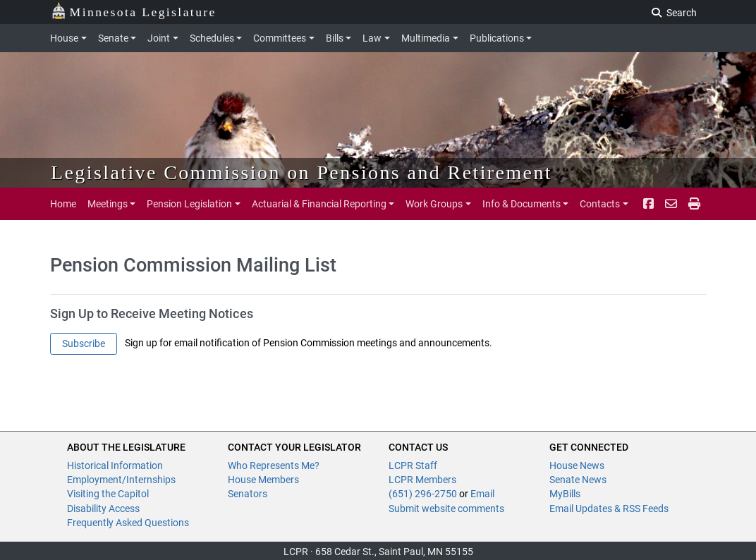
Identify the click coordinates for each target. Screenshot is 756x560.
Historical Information (115, 465)
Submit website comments (446, 509)
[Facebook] (648, 204)
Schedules (212, 38)
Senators (248, 494)
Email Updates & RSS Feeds (609, 509)
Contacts (600, 204)
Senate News (578, 480)
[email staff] (671, 204)
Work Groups (434, 204)
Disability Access (103, 509)
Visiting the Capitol (108, 494)
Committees (280, 38)
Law (372, 38)
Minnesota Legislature (134, 11)
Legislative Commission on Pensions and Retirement (301, 172)
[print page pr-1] (694, 204)
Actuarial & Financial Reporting (319, 204)
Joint (159, 38)
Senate (113, 38)
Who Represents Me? (274, 465)
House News (577, 465)
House (64, 38)
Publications (497, 38)
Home (63, 204)
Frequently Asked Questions (128, 523)
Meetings (108, 204)
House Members (263, 480)
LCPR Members (422, 480)
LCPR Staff (413, 465)
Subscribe (84, 343)
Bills (335, 38)
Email (482, 494)
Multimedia (426, 38)
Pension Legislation (189, 204)
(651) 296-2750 (423, 494)
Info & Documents (522, 204)
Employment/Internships (121, 480)
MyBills (565, 494)
